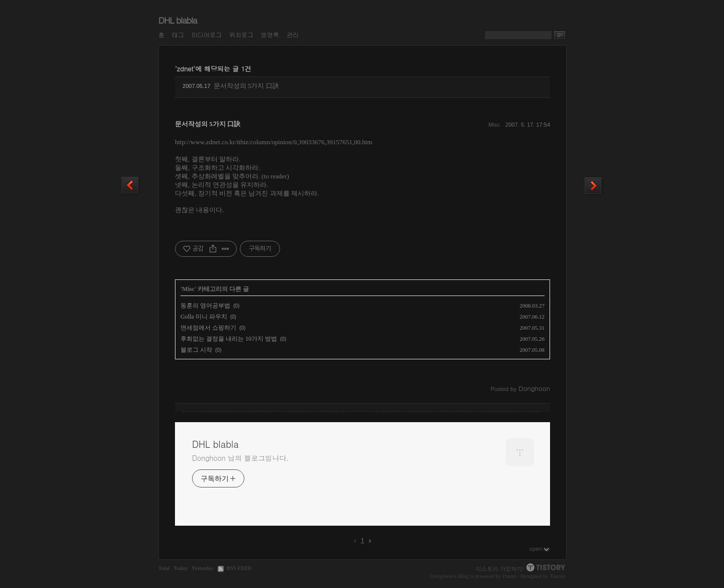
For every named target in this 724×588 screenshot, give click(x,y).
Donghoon (442, 576)
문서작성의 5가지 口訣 (246, 86)
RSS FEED (239, 568)
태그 (178, 34)
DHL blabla (178, 20)
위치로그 (241, 34)
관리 (293, 34)
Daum (510, 576)
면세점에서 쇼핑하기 (208, 328)
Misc (494, 124)
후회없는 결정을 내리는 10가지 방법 (229, 339)
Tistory (558, 576)
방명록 (270, 34)
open (539, 548)
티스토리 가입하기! (500, 568)
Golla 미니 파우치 (204, 317)
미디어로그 (207, 34)
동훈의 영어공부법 (205, 306)
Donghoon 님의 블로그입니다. (240, 458)
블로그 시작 (196, 350)
